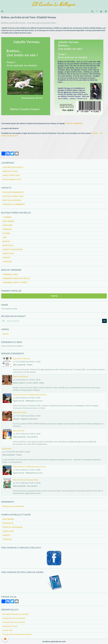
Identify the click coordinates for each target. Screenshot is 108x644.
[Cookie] (5, 639)
